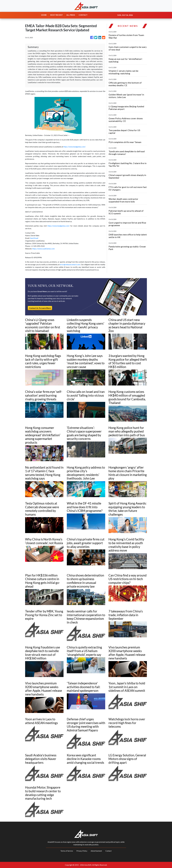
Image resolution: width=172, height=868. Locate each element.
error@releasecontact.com (70, 264)
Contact (108, 851)
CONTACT (83, 15)
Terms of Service (67, 851)
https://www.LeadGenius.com (43, 249)
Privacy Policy (82, 851)
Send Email (34, 238)
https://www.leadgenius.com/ (74, 147)
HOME (44, 15)
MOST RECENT (56, 15)
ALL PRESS (71, 15)
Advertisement (96, 851)
